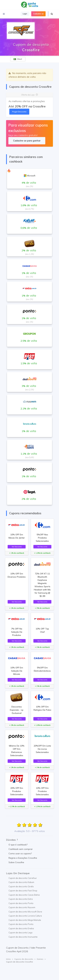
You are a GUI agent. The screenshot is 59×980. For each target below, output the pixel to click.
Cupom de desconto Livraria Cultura (25, 916)
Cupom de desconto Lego (21, 933)
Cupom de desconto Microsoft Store (25, 912)
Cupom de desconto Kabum (21, 882)
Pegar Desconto (19, 112)
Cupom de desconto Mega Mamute (25, 920)
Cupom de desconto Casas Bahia (24, 895)
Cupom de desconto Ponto (21, 903)
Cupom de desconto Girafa (21, 886)
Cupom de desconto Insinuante (23, 937)
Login (25, 14)
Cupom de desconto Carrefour (23, 878)
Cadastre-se (38, 14)
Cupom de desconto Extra (21, 899)
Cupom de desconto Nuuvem (22, 907)
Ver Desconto (17, 547)
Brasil (18, 59)
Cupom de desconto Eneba (21, 928)
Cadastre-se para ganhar (27, 141)
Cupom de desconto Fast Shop (23, 891)
